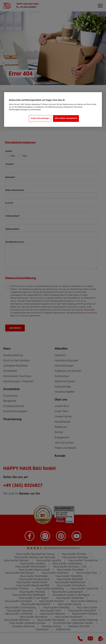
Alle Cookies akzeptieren (66, 118)
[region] (53, 109)
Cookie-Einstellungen (40, 118)
